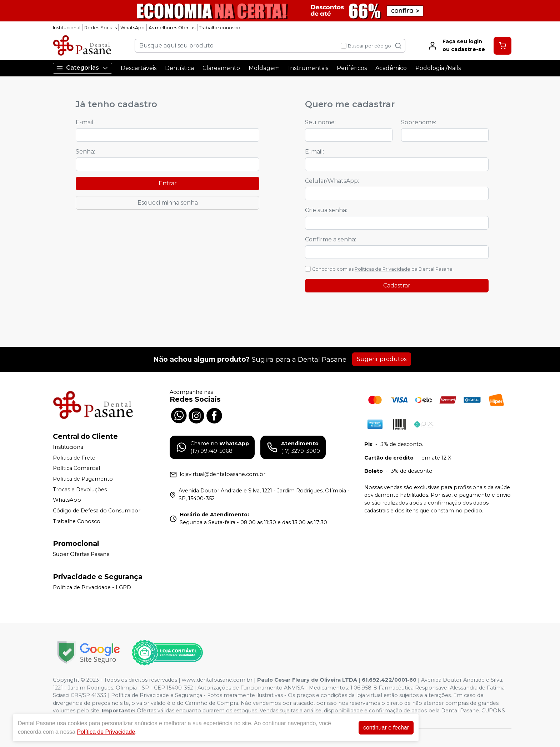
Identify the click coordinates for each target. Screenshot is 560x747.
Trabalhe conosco (220, 28)
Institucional (67, 28)
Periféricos (352, 68)
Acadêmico (391, 68)
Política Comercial (76, 468)
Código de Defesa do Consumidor (97, 511)
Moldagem (264, 68)
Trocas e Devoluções (80, 490)
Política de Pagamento (83, 479)
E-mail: (85, 122)
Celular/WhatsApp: (332, 181)
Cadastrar (397, 285)
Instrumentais (308, 68)
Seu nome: (320, 122)
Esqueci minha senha (168, 203)
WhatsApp (132, 28)
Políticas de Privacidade (382, 269)
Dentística (179, 68)
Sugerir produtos (382, 359)
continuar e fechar (386, 728)
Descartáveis (139, 68)
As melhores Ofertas (172, 28)
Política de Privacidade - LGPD (92, 587)
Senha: (85, 152)
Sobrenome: (419, 122)
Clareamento (221, 68)
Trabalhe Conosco (77, 521)
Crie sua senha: (326, 210)
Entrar (168, 183)
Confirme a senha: (331, 239)
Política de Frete (74, 458)
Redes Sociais (101, 28)
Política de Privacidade (106, 732)
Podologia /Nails (438, 68)
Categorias (82, 68)
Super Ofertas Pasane (81, 554)
